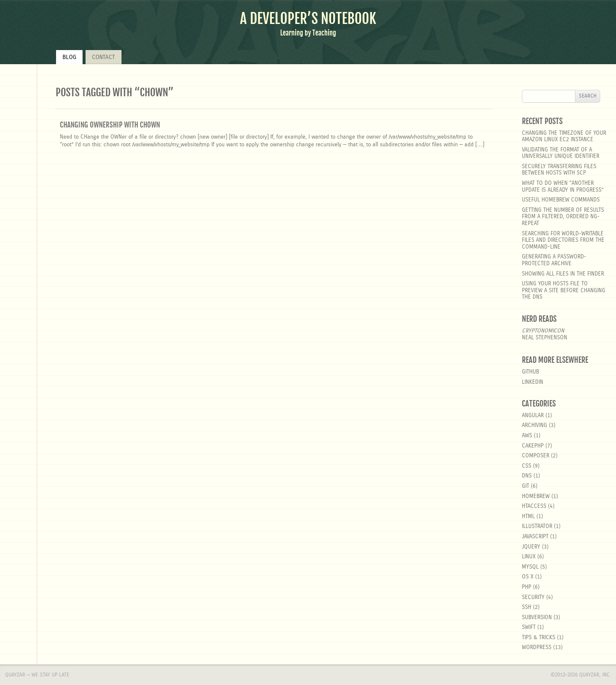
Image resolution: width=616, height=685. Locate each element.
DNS (527, 476)
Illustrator (537, 526)
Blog (69, 57)
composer (536, 456)
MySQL (530, 567)
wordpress (537, 648)
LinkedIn (533, 382)
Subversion (537, 618)
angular (533, 416)
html (528, 517)
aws (527, 436)
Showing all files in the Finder (563, 274)
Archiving (535, 426)
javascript (535, 537)
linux (529, 557)
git (526, 486)
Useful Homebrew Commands (561, 200)
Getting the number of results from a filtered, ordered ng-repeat (563, 217)
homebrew (536, 497)
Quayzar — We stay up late (37, 675)
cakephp (533, 446)
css (527, 466)
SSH (527, 607)
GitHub (530, 372)
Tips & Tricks (539, 638)
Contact (104, 57)
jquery (531, 547)
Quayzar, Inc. (595, 675)
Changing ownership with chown (110, 125)
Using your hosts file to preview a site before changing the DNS (564, 291)
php (527, 587)
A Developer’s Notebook (308, 19)
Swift (529, 627)
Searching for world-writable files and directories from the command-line (563, 240)
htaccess (534, 506)
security (533, 598)
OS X (528, 577)
